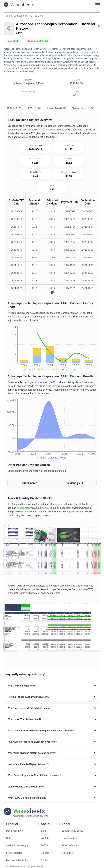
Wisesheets (23, 508)
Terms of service (71, 845)
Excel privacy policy (72, 831)
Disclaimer (68, 853)
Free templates (14, 853)
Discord (45, 853)
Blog (43, 831)
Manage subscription (18, 860)
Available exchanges (17, 845)
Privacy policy (69, 838)
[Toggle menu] (98, 5)
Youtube (45, 838)
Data (9, 838)
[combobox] (52, 16)
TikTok (45, 845)
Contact (45, 860)
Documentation (15, 831)
